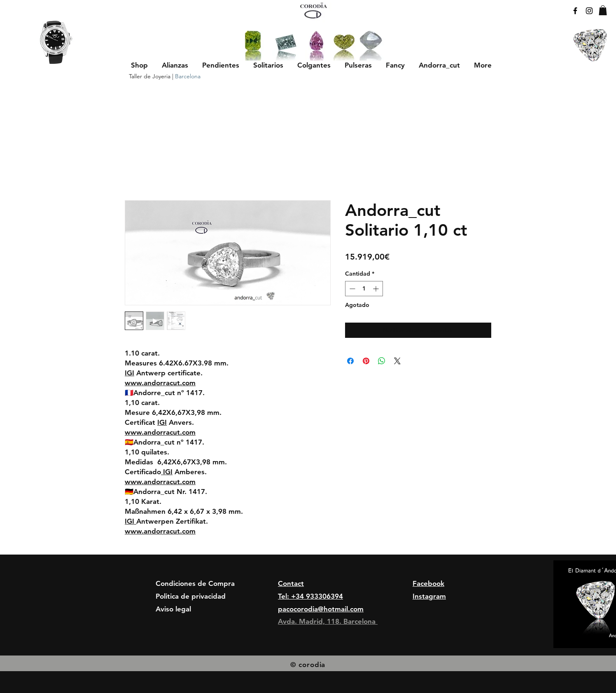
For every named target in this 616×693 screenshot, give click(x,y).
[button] (175, 65)
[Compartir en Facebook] (350, 361)
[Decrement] (351, 289)
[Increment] (377, 289)
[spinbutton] (364, 289)
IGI (129, 373)
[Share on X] (397, 361)
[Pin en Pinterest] (366, 361)
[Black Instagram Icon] (589, 11)
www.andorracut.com (160, 383)
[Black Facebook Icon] (575, 11)
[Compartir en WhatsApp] (382, 361)
